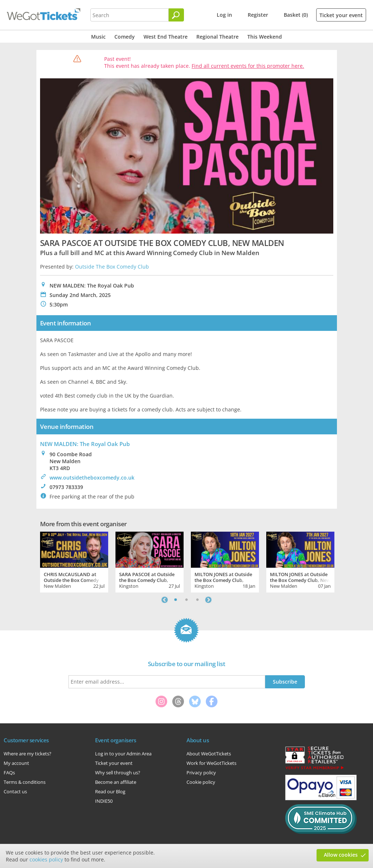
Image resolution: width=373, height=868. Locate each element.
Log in (224, 15)
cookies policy (46, 859)
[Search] (176, 15)
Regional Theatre (217, 37)
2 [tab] (186, 600)
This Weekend (265, 37)
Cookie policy (201, 782)
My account (16, 763)
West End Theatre (166, 37)
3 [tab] (197, 600)
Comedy (125, 37)
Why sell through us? (118, 773)
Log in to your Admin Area (123, 754)
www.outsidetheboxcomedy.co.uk (92, 478)
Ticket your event (341, 15)
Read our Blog (110, 791)
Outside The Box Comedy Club (112, 267)
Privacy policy (201, 773)
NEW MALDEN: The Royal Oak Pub (85, 444)
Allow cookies (341, 855)
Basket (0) (296, 15)
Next (208, 600)
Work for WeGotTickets (211, 763)
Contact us (15, 791)
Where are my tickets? (28, 754)
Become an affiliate (116, 782)
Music (98, 37)
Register (258, 15)
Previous (165, 600)
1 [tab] (176, 600)
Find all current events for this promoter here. (248, 66)
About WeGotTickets (209, 754)
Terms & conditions (25, 782)
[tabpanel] (74, 561)
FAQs (9, 773)
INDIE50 (104, 801)
